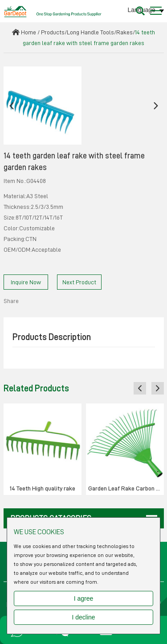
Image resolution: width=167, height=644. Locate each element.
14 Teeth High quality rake (43, 488)
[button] (12, 106)
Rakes (124, 32)
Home (29, 32)
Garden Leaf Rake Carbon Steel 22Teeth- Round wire (126, 488)
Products (53, 32)
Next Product (79, 282)
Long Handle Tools (90, 32)
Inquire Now (26, 282)
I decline (83, 617)
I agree (84, 598)
